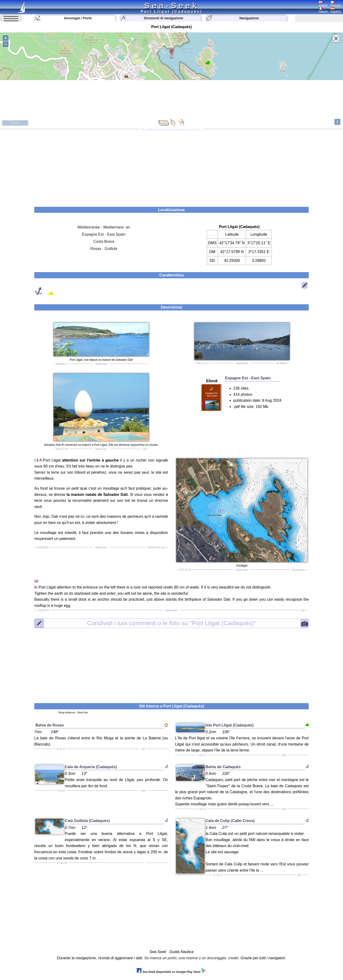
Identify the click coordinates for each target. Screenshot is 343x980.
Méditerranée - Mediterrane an (104, 227)
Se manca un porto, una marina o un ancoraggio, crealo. (192, 958)
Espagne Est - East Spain (104, 234)
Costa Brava (104, 241)
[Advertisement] (171, 166)
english (323, 4)
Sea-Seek (171, 5)
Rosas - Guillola (104, 249)
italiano (323, 10)
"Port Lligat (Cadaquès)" (171, 623)
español (336, 10)
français (336, 4)
